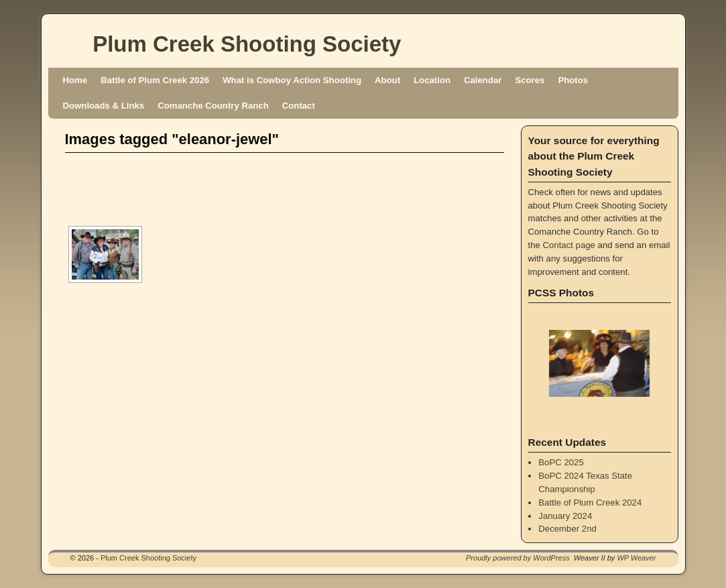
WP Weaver (636, 558)
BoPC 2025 (561, 462)
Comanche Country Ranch (213, 106)
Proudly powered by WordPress (518, 558)
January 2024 (565, 516)
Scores (530, 80)
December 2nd (567, 529)
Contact (299, 106)
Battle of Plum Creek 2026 (155, 80)
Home (75, 80)
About (387, 80)
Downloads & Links (104, 106)
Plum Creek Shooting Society (247, 44)
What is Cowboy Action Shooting (292, 80)
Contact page (569, 245)
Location (432, 80)
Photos (573, 80)
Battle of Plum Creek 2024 (590, 503)
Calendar (483, 80)
